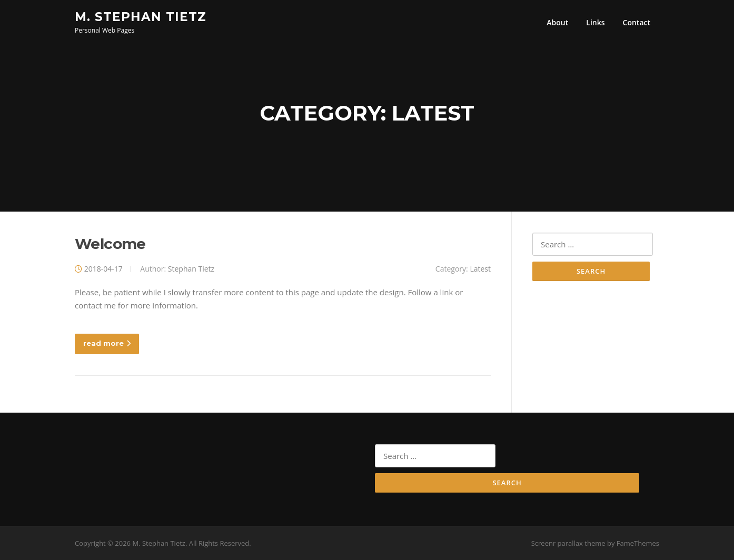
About (557, 22)
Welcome (110, 244)
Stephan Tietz (191, 269)
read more (107, 343)
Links (595, 22)
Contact (637, 22)
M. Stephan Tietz (141, 16)
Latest (480, 269)
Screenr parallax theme (568, 543)
